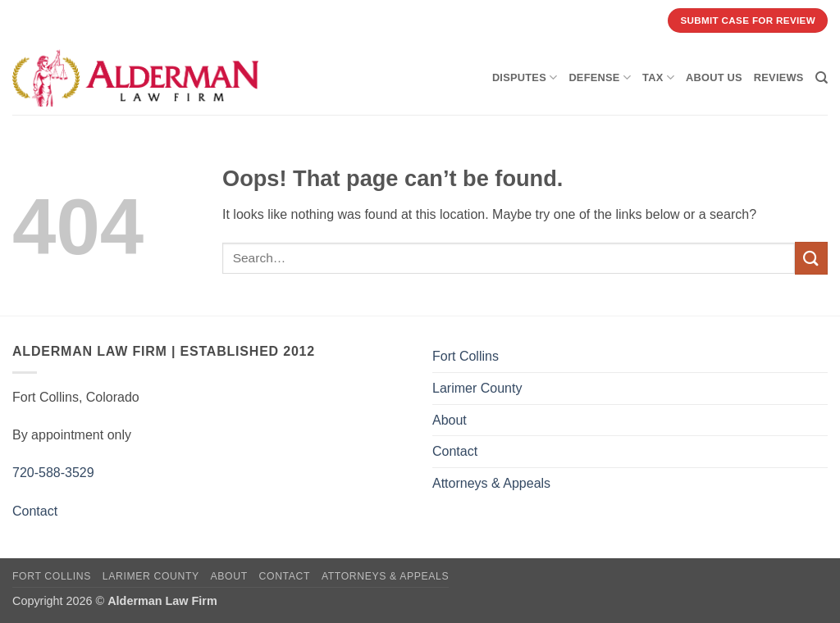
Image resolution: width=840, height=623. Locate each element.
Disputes (525, 77)
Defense (600, 77)
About (450, 420)
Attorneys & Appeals (491, 483)
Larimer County (477, 388)
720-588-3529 (53, 473)
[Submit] (811, 258)
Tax (658, 77)
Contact (35, 511)
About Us (714, 77)
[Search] (822, 78)
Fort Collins (466, 356)
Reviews (779, 77)
